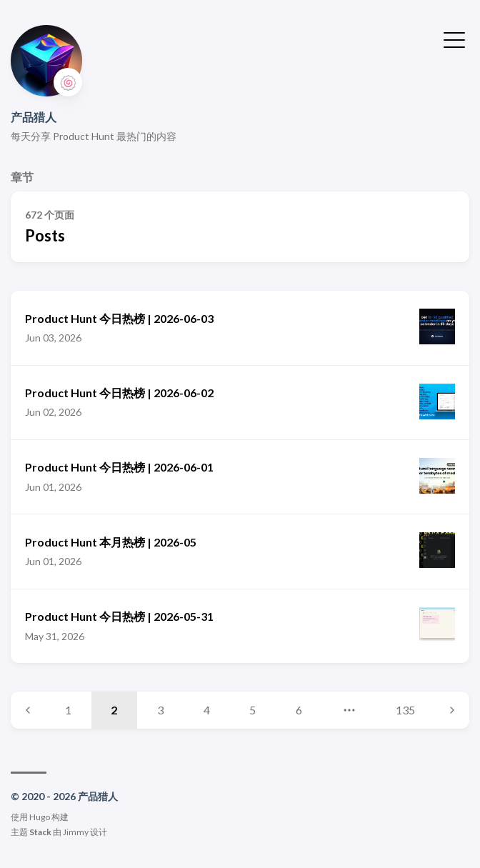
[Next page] (452, 710)
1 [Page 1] (68, 710)
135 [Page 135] (405, 710)
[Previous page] (28, 710)
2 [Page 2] (114, 710)
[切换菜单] (454, 39)
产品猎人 (34, 117)
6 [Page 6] (299, 710)
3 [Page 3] (160, 710)
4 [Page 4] (207, 710)
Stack (40, 832)
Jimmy (76, 832)
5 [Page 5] (252, 710)
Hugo (40, 817)
